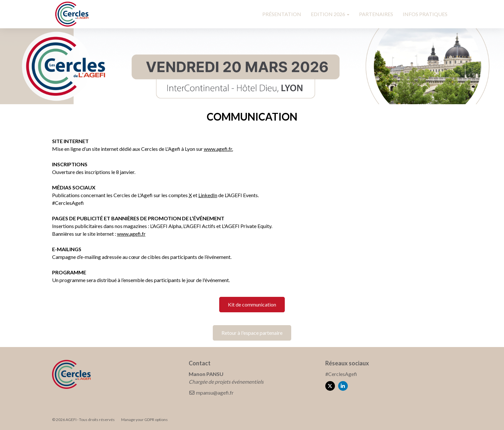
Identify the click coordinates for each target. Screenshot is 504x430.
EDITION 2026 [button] (330, 14)
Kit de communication (252, 304)
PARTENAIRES (376, 14)
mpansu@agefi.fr (211, 393)
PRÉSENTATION (282, 14)
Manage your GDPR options (144, 420)
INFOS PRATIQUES (425, 14)
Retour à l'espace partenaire (252, 333)
